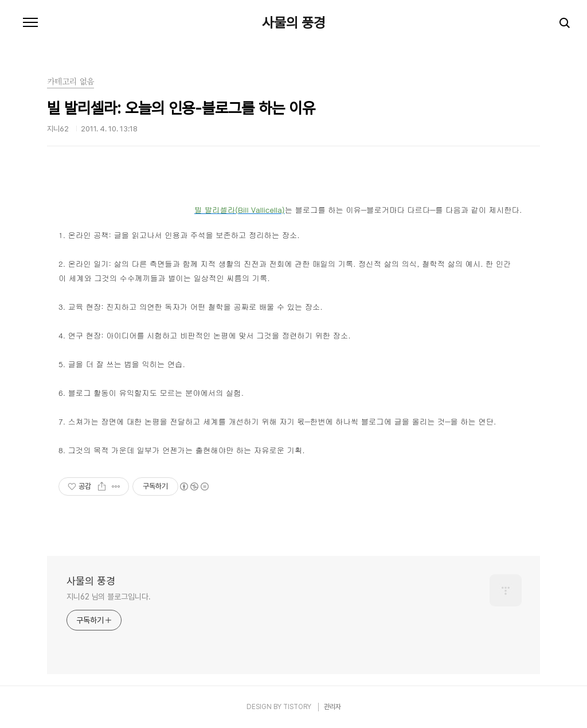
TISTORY (297, 707)
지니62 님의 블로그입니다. (109, 597)
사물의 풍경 (294, 23)
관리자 (332, 707)
